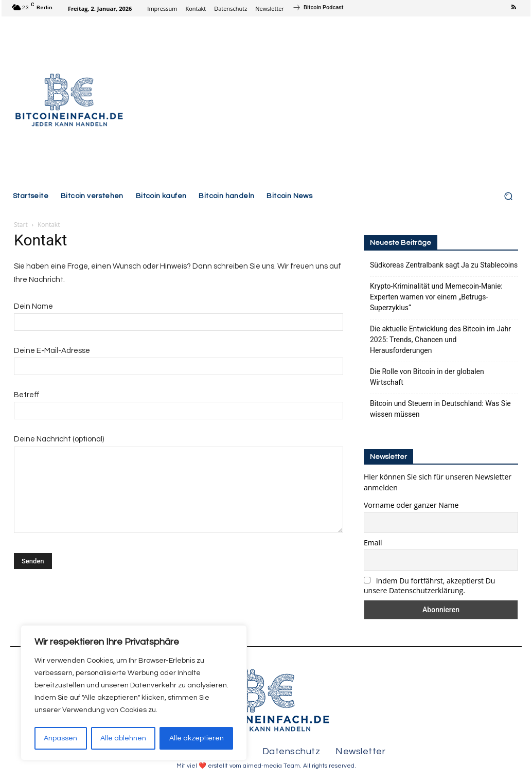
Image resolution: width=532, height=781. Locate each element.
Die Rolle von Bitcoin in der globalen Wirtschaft (427, 377)
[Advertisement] (329, 101)
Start (21, 225)
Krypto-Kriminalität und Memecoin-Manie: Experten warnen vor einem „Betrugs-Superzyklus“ (436, 297)
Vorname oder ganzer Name (411, 505)
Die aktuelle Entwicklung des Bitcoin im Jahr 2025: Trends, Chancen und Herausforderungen (440, 340)
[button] (508, 196)
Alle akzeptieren (197, 738)
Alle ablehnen (123, 738)
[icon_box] (318, 9)
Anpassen (60, 738)
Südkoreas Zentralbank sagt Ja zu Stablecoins (444, 265)
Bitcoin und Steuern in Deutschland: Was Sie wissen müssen (440, 409)
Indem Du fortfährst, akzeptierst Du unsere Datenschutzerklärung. (429, 585)
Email (373, 543)
